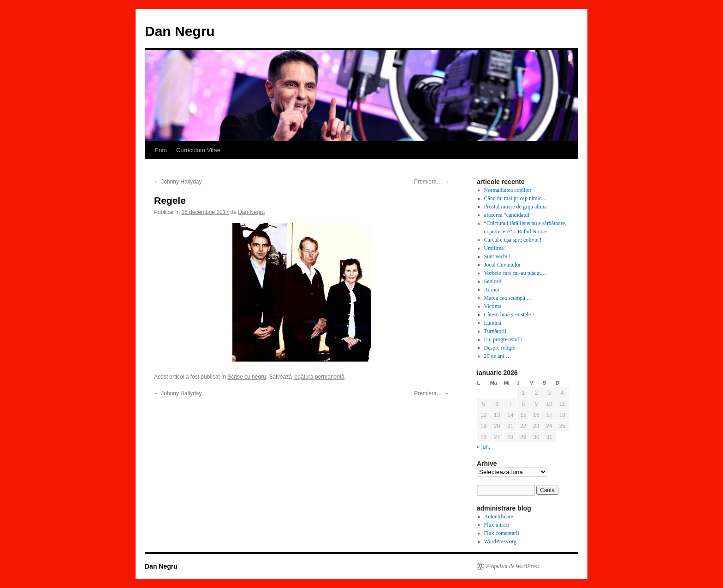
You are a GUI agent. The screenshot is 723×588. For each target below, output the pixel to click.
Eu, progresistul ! (503, 339)
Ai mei (492, 290)
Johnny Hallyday (178, 182)
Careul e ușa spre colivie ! (513, 240)
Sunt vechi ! (498, 256)
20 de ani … (498, 356)
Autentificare (499, 517)
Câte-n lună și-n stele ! (509, 315)
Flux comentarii (502, 533)
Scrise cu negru (246, 377)
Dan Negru (180, 31)
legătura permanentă (319, 377)
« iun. (483, 447)
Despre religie (500, 348)
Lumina (493, 323)
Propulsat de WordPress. (513, 566)
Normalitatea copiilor (508, 190)
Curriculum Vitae (198, 150)
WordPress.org (500, 541)
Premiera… (432, 182)
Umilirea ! (496, 248)
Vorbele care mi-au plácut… (515, 273)
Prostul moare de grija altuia (516, 207)
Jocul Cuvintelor (503, 265)
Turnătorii (495, 331)
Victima (493, 306)
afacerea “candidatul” (508, 215)
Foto (161, 150)
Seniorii (493, 281)
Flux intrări (497, 525)
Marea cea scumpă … (508, 298)
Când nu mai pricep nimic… (516, 198)
